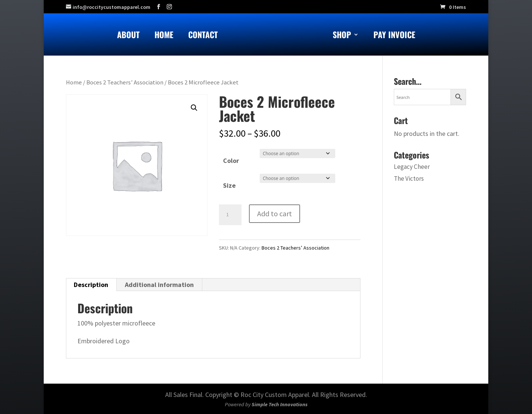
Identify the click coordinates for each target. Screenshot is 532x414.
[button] (194, 108)
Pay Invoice (394, 36)
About (128, 36)
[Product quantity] (230, 215)
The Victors (409, 178)
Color (231, 161)
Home (164, 36)
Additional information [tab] (159, 285)
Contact (203, 36)
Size (229, 185)
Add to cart (275, 213)
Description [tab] (91, 285)
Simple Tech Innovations (280, 404)
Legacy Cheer (412, 167)
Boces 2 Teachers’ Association (125, 82)
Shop (342, 36)
